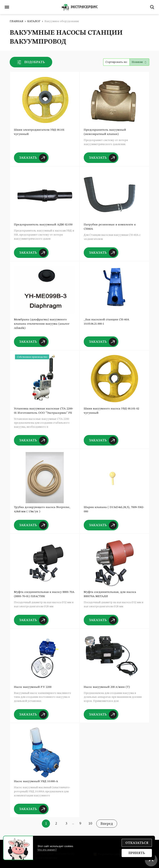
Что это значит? (47, 850)
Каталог (34, 21)
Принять (137, 853)
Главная (16, 21)
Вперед (107, 824)
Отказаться (137, 843)
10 (90, 824)
